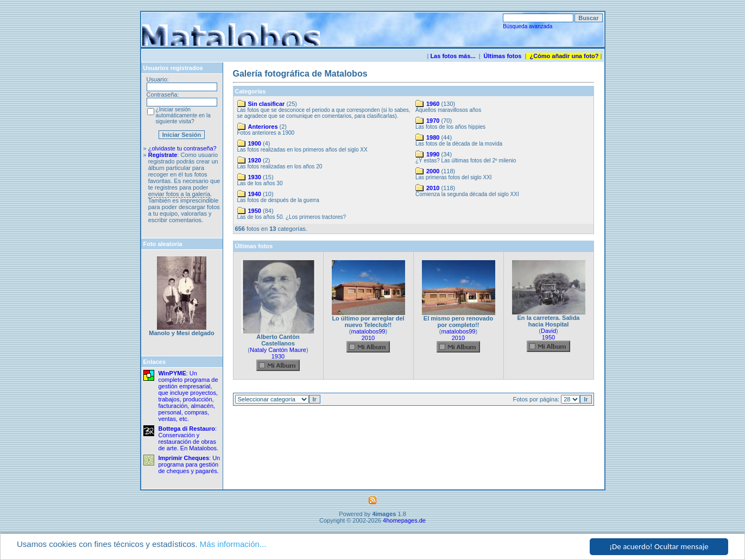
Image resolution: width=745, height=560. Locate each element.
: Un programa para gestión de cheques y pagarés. (190, 464)
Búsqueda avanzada (528, 26)
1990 (433, 154)
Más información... (233, 545)
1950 (255, 211)
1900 (255, 143)
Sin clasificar (267, 104)
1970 (433, 121)
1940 (255, 194)
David (548, 331)
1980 (433, 137)
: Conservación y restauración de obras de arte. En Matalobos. (189, 438)
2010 (433, 188)
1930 (255, 177)
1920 (255, 160)
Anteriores (263, 127)
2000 (433, 171)
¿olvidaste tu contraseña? (182, 148)
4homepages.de (404, 520)
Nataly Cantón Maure (278, 350)
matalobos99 (368, 331)
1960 (433, 104)
